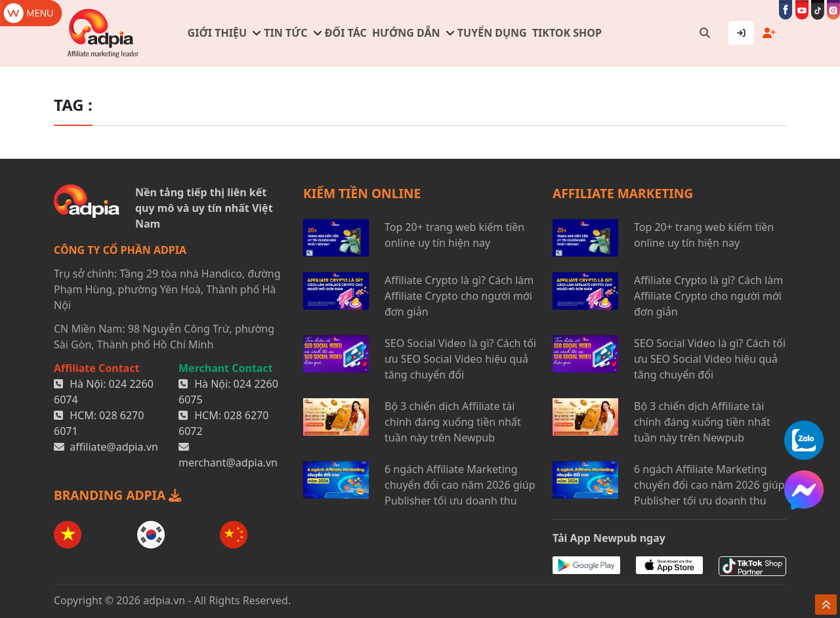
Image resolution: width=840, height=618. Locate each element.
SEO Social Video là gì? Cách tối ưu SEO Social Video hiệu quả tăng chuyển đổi (460, 359)
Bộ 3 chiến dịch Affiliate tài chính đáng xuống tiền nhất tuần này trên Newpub (453, 422)
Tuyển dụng (492, 33)
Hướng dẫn (406, 33)
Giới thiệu (217, 33)
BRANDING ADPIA (117, 495)
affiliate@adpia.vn (114, 447)
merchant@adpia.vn (228, 463)
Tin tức (285, 33)
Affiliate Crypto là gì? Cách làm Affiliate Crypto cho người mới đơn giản (459, 296)
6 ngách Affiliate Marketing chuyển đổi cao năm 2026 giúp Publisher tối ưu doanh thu (460, 485)
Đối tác (346, 33)
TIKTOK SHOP (567, 33)
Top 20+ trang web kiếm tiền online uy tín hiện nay (454, 235)
